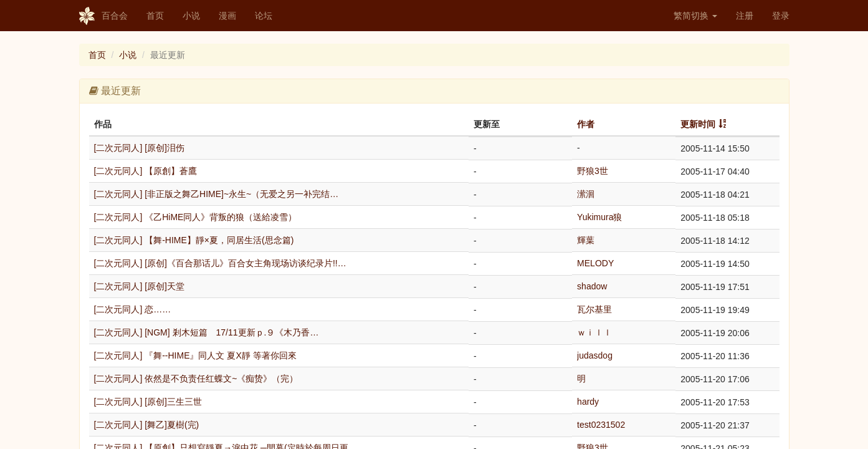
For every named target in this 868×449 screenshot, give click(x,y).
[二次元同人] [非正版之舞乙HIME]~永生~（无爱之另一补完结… (217, 194)
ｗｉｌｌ (594, 332)
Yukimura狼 (599, 217)
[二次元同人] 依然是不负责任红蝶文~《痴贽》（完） (196, 379)
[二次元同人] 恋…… (133, 309)
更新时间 (698, 124)
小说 (191, 16)
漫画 (227, 16)
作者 (586, 124)
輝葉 (586, 240)
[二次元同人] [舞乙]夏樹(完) (147, 425)
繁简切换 (695, 16)
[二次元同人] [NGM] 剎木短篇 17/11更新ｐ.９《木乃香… (207, 332)
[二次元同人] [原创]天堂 (139, 286)
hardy (588, 402)
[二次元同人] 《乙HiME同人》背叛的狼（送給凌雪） (196, 217)
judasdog (595, 355)
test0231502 (601, 425)
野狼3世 (593, 171)
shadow (592, 286)
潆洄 (586, 194)
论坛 (264, 16)
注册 (745, 16)
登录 (781, 16)
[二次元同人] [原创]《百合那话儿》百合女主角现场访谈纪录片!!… (220, 263)
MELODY (595, 263)
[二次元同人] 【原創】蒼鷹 (146, 171)
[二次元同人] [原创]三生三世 (148, 402)
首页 (155, 16)
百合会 (103, 16)
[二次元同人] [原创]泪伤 (139, 148)
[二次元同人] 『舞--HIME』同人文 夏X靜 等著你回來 (195, 355)
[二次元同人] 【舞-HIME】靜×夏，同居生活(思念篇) (194, 240)
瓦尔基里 (594, 309)
